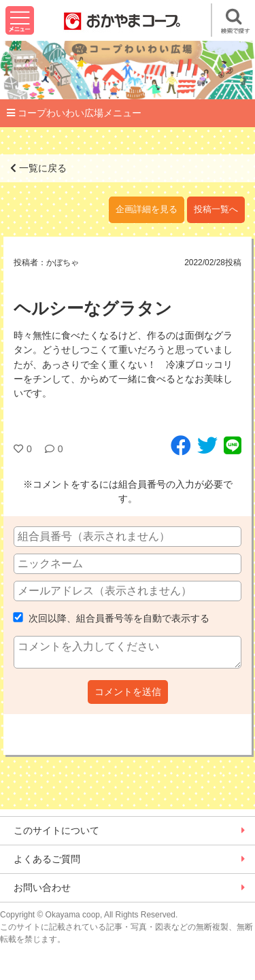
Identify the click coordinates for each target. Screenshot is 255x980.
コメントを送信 (128, 692)
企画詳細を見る (147, 209)
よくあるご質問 (47, 859)
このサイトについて (56, 830)
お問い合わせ (42, 888)
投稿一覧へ (216, 209)
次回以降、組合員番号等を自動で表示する (112, 619)
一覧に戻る (38, 168)
